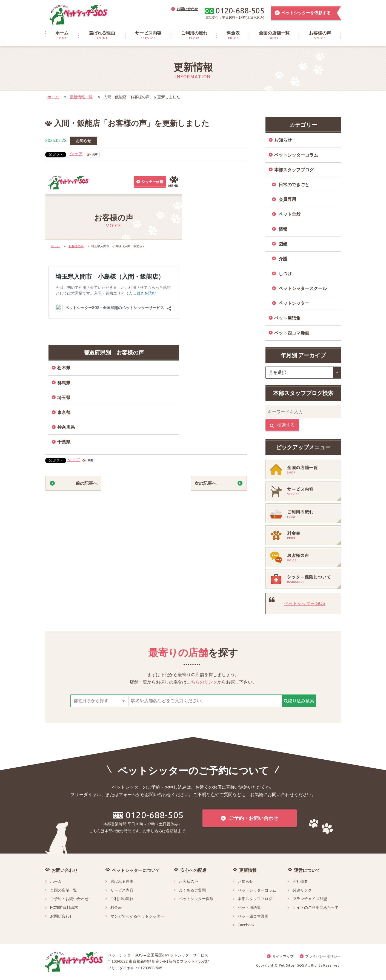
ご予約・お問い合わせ (69, 899)
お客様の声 (188, 881)
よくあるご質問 (192, 890)
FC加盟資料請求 (64, 907)
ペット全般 (290, 214)
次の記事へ (205, 483)
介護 (283, 259)
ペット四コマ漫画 (292, 333)
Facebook (246, 925)
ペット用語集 (287, 318)
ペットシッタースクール (303, 288)
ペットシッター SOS (305, 603)
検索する (282, 425)
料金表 (116, 907)
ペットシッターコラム (296, 155)
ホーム (53, 97)
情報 (283, 229)
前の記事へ (87, 483)
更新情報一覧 (81, 97)
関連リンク (302, 890)
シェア (76, 154)
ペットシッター (294, 303)
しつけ (285, 274)
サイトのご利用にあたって (316, 907)
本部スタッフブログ (294, 170)
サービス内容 (122, 890)
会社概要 (300, 881)
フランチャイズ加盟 (310, 899)
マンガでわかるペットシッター (137, 916)
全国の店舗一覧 (64, 890)
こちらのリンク (202, 682)
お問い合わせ (62, 916)
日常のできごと (294, 185)
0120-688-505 (148, 815)
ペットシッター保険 (196, 899)
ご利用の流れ (122, 899)
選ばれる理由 (122, 881)
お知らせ (84, 141)
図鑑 (283, 244)
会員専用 (287, 199)
